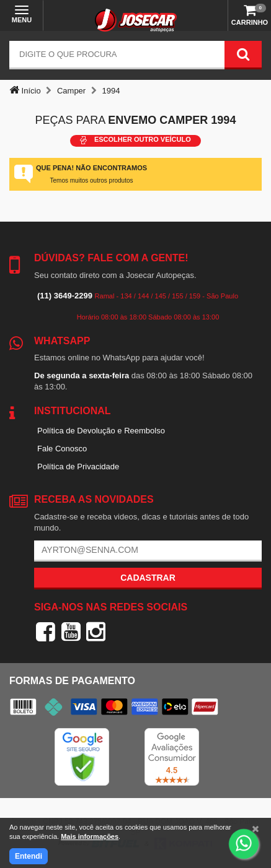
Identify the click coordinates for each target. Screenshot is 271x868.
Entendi (29, 856)
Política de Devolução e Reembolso (101, 431)
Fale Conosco (62, 449)
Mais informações (90, 836)
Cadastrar (148, 578)
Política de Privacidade (78, 467)
